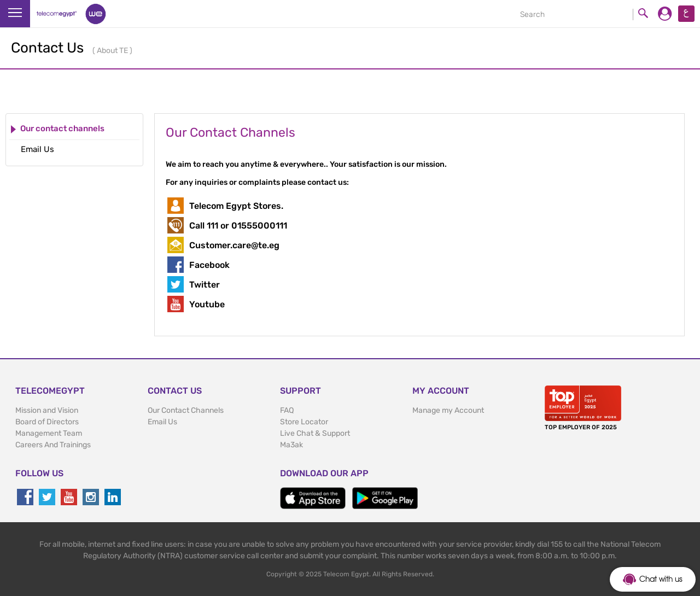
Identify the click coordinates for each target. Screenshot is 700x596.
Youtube (207, 304)
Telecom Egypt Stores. (236, 206)
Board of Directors (47, 422)
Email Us (162, 422)
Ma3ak (291, 445)
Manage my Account (448, 410)
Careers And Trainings (53, 445)
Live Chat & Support (315, 433)
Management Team (49, 433)
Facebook (209, 265)
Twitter (205, 285)
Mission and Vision (47, 410)
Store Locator (304, 422)
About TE (113, 51)
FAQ (287, 410)
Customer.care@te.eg (234, 245)
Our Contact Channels (186, 410)
